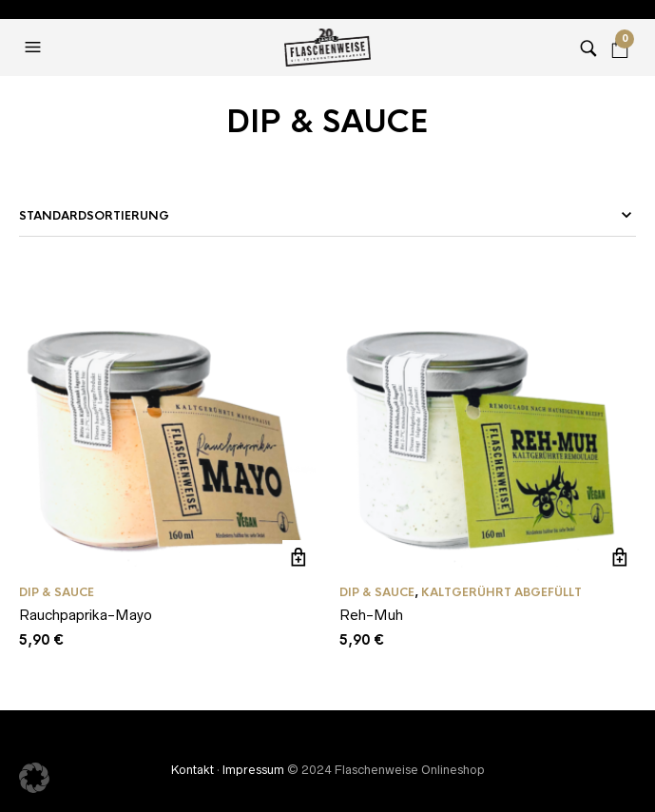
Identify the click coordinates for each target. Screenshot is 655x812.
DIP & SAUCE (57, 592)
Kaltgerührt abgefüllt (501, 592)
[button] (35, 48)
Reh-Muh (371, 615)
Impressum (253, 770)
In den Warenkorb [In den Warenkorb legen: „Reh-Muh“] (619, 557)
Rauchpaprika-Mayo (86, 615)
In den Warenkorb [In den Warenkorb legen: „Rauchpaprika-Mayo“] (299, 557)
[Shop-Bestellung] (327, 216)
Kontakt (193, 770)
